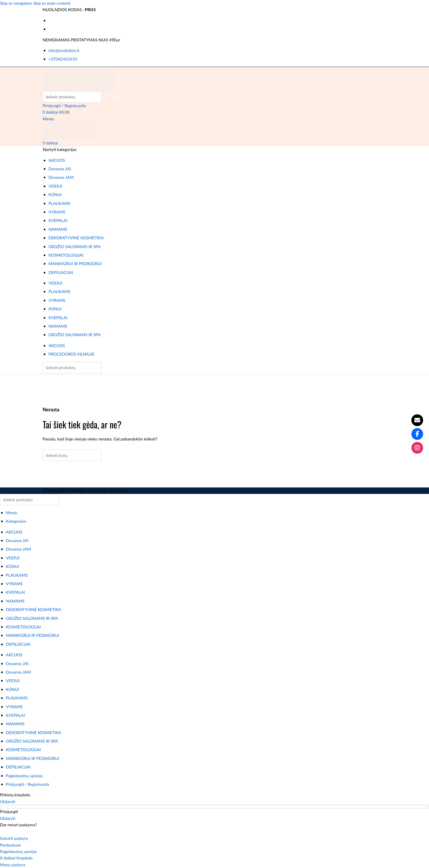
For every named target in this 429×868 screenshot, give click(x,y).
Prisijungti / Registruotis (27, 784)
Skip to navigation (17, 3)
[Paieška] (72, 97)
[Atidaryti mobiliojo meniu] (48, 119)
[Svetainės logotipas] (79, 78)
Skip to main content (52, 3)
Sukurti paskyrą (14, 838)
